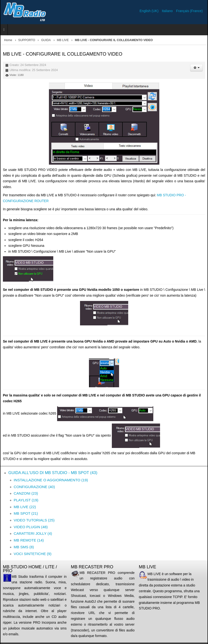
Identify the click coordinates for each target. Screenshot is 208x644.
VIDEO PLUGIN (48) (31, 527)
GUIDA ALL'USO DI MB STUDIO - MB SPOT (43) (53, 473)
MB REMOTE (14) (29, 540)
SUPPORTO (27, 40)
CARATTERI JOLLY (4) (33, 533)
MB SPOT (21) (26, 513)
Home (8, 40)
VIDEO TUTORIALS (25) (34, 520)
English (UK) (149, 11)
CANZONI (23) (26, 493)
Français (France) (189, 11)
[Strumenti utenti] (196, 68)
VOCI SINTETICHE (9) (33, 554)
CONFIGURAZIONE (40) (34, 487)
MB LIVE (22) (25, 507)
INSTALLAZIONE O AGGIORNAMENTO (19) (51, 480)
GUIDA (46, 40)
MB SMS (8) (24, 547)
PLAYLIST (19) (26, 500)
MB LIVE (63, 40)
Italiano (168, 11)
